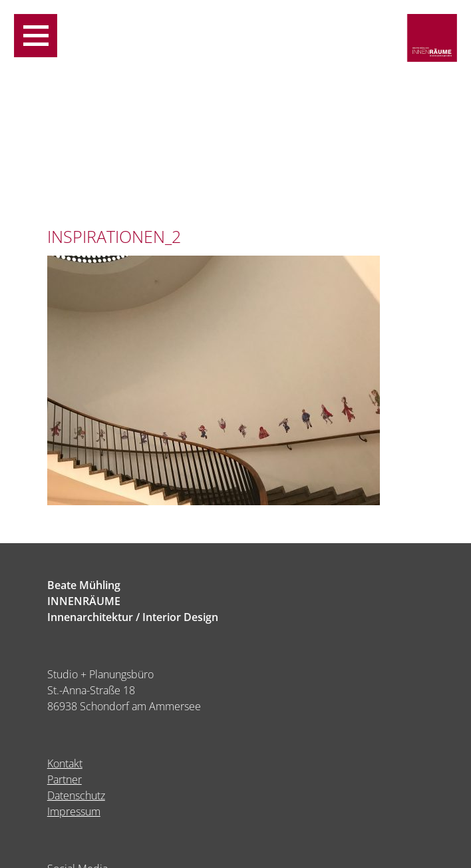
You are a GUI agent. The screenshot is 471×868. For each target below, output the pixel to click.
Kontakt (65, 763)
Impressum (74, 811)
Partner (65, 779)
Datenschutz (76, 795)
